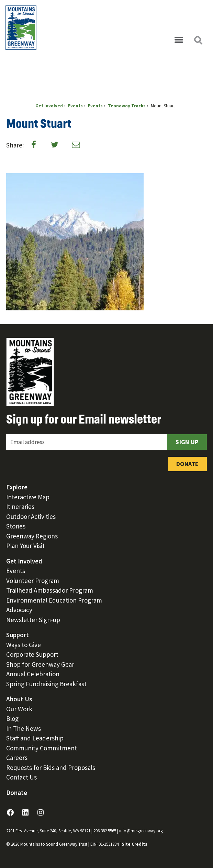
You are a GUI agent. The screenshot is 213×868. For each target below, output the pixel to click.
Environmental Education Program (54, 600)
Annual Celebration (33, 674)
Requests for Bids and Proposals (51, 768)
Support (18, 635)
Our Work (19, 709)
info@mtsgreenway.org (141, 831)
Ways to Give (24, 645)
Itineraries (20, 507)
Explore (17, 487)
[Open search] (198, 40)
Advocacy (19, 610)
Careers (17, 758)
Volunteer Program (33, 581)
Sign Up (187, 442)
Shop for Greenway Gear (40, 664)
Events (16, 571)
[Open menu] (179, 40)
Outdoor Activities (31, 516)
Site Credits (134, 844)
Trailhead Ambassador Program (50, 590)
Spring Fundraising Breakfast (46, 684)
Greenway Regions (32, 536)
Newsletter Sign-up (33, 620)
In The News (24, 728)
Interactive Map (28, 497)
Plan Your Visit (25, 546)
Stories (16, 526)
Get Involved (24, 561)
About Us (19, 699)
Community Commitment (42, 748)
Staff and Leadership (35, 738)
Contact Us (21, 777)
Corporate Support (32, 654)
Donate (187, 464)
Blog (12, 718)
